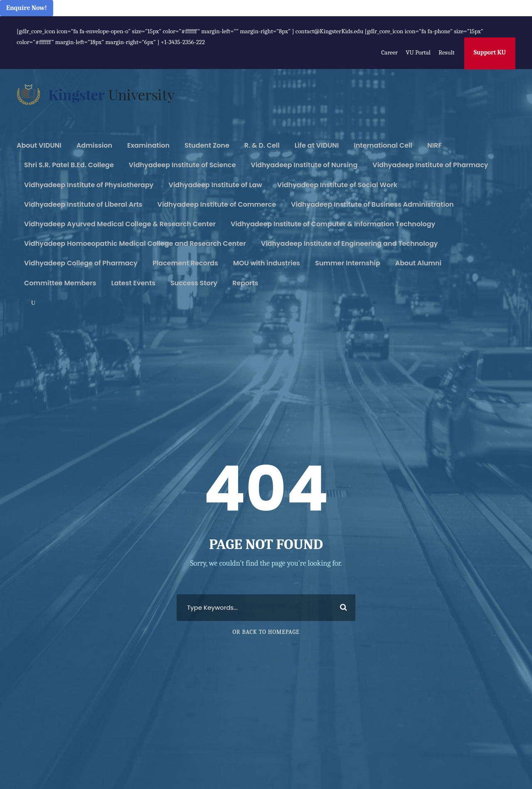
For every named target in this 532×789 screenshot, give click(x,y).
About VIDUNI (39, 145)
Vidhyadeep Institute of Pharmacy (430, 165)
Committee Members (60, 283)
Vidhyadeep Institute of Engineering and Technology (350, 244)
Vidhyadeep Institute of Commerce (217, 204)
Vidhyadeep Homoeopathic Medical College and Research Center (135, 244)
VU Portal (418, 52)
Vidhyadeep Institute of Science (182, 165)
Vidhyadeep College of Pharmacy (81, 263)
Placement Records (185, 263)
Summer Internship (348, 263)
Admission (94, 145)
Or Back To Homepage (266, 632)
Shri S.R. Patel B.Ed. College (69, 165)
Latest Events (133, 283)
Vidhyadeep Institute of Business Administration (372, 204)
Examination (148, 145)
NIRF (435, 145)
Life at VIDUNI (317, 145)
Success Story (194, 283)
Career (389, 52)
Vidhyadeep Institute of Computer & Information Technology (333, 224)
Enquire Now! (27, 8)
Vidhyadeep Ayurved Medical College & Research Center (120, 224)
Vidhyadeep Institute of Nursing (304, 165)
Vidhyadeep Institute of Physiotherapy (89, 185)
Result (447, 52)
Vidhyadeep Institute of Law (216, 185)
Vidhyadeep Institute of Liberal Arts (83, 204)
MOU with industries (267, 263)
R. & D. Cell (262, 145)
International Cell (383, 145)
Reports (245, 283)
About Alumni (418, 263)
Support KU (490, 52)
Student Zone (207, 145)
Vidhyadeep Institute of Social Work (337, 185)
